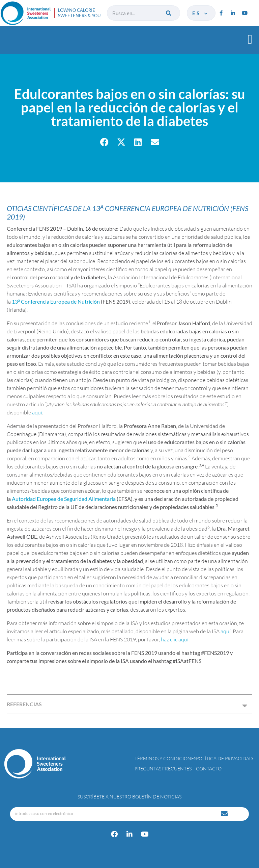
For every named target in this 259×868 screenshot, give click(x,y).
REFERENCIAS (24, 704)
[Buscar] (169, 13)
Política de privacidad (224, 758)
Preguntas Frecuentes (163, 769)
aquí (37, 412)
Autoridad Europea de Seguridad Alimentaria (64, 499)
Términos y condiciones (165, 758)
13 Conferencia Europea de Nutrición (56, 301)
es (200, 13)
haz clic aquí (175, 639)
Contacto (209, 769)
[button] (250, 39)
